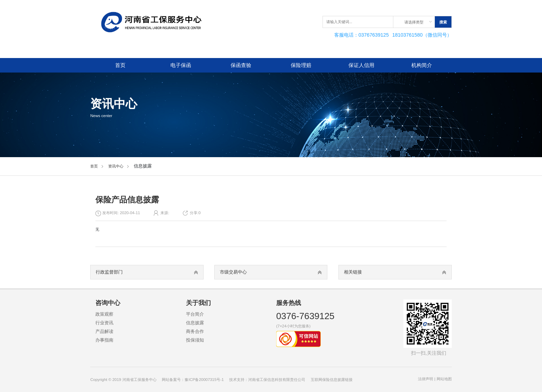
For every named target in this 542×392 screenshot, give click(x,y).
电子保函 (181, 65)
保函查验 (241, 65)
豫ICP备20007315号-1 (204, 380)
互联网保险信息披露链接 (332, 380)
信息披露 (195, 323)
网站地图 (444, 379)
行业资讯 (104, 323)
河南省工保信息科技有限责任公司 (277, 380)
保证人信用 (361, 65)
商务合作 (195, 331)
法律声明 (426, 379)
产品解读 (104, 331)
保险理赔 (301, 65)
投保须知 (195, 340)
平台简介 (195, 314)
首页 (120, 65)
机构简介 (422, 65)
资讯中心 (116, 166)
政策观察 (104, 314)
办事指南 (104, 340)
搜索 (443, 22)
